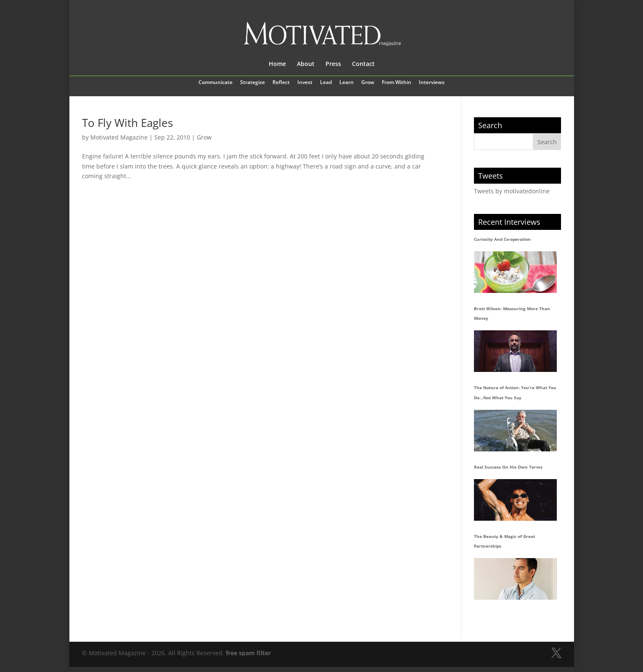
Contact (363, 64)
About (306, 64)
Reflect (281, 83)
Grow (368, 83)
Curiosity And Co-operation (502, 239)
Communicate (216, 83)
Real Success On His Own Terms (508, 467)
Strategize (253, 83)
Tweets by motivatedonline (512, 191)
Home (277, 64)
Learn (347, 83)
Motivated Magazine (119, 137)
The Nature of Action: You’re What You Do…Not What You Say (515, 393)
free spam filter (248, 653)
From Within (397, 83)
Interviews (432, 83)
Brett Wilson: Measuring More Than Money (512, 314)
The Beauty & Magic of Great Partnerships (504, 541)
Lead (326, 83)
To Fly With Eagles (127, 123)
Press (333, 64)
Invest (305, 83)
